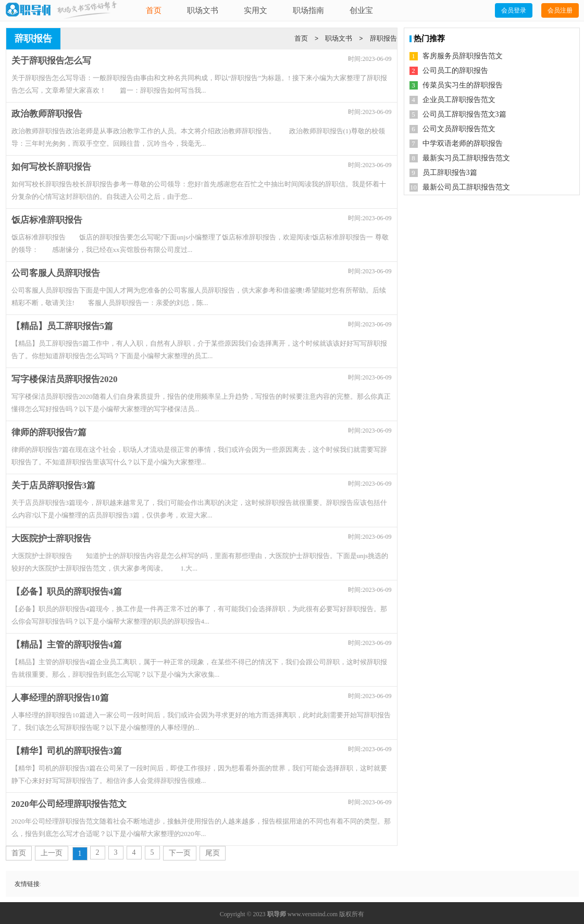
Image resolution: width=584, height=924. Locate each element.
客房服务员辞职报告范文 (463, 56)
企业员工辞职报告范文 (459, 100)
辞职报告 (383, 38)
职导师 (277, 914)
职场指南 (308, 10)
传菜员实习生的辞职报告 (463, 85)
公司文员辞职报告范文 (459, 129)
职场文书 (203, 10)
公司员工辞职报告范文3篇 (464, 114)
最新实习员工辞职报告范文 (466, 158)
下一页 (180, 853)
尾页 (213, 853)
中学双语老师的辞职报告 (463, 143)
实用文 (256, 10)
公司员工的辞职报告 (455, 71)
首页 (154, 10)
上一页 (52, 853)
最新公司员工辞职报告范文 (466, 187)
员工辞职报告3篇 (450, 173)
